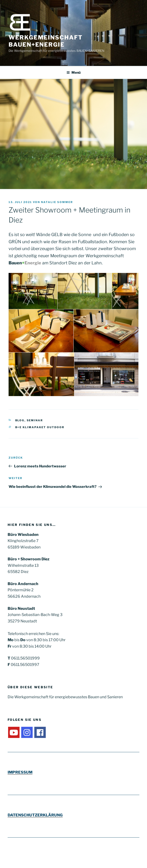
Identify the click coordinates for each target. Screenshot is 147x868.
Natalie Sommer (57, 202)
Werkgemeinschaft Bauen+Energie (46, 41)
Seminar (35, 420)
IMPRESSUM (20, 772)
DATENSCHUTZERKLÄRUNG (35, 815)
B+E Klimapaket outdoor (40, 427)
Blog (20, 420)
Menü (73, 72)
